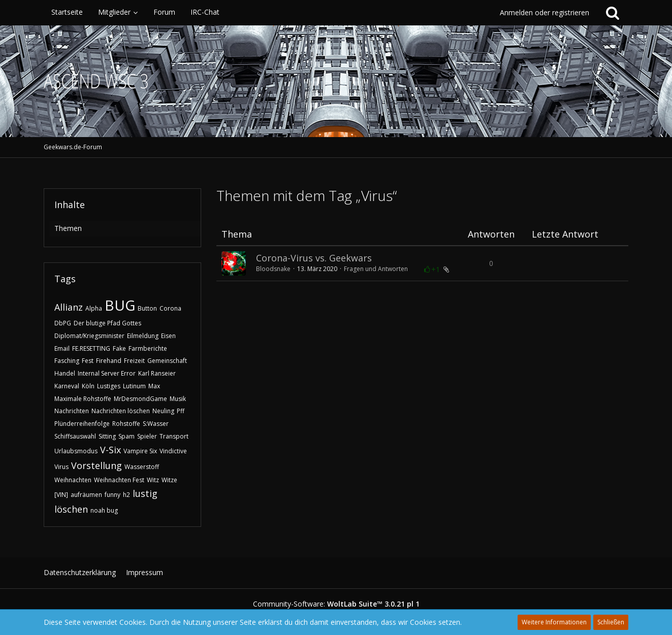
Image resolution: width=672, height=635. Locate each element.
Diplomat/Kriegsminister (89, 336)
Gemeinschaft (167, 361)
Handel (65, 373)
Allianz (69, 307)
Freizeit (134, 361)
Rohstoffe (126, 424)
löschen (71, 509)
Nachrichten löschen (121, 411)
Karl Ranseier (157, 373)
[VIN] (61, 495)
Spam (126, 436)
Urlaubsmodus (76, 451)
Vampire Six (140, 451)
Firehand (109, 361)
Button (147, 308)
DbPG (63, 323)
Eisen (168, 336)
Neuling (163, 411)
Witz (153, 480)
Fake (119, 348)
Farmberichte (148, 348)
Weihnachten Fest (119, 480)
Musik (178, 399)
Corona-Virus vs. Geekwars (314, 258)
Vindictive (173, 451)
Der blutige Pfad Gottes (107, 323)
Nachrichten (72, 411)
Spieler (147, 436)
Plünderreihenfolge (82, 424)
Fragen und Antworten (376, 269)
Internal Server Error (107, 373)
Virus (61, 467)
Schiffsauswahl (75, 436)
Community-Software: (336, 604)
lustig (145, 493)
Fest (88, 361)
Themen (68, 228)
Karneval (67, 386)
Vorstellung (97, 465)
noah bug (104, 510)
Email (62, 348)
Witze (169, 480)
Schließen (611, 622)
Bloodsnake (273, 269)
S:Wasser (156, 424)
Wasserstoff (142, 467)
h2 (126, 495)
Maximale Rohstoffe (83, 399)
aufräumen (86, 495)
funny (113, 495)
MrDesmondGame (140, 399)
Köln (88, 386)
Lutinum (134, 386)
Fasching (67, 361)
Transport (174, 436)
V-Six (110, 450)
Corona (170, 308)
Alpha (94, 308)
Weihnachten (73, 480)
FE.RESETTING (91, 348)
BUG (120, 305)
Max (154, 386)
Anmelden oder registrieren (545, 12)
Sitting (107, 436)
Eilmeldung (143, 336)
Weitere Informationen (554, 622)
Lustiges (109, 386)
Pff (181, 411)
